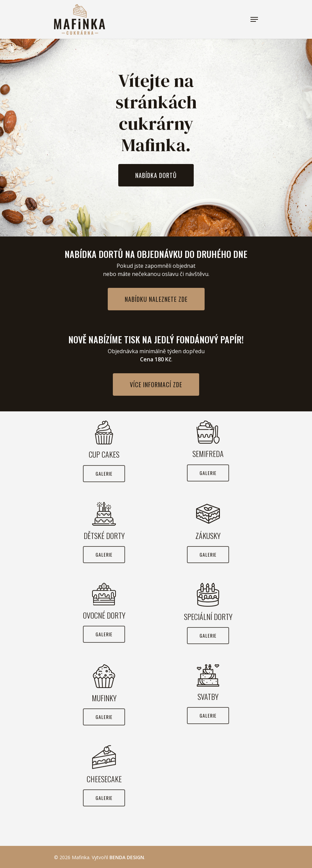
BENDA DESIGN (127, 857)
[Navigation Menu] (254, 19)
